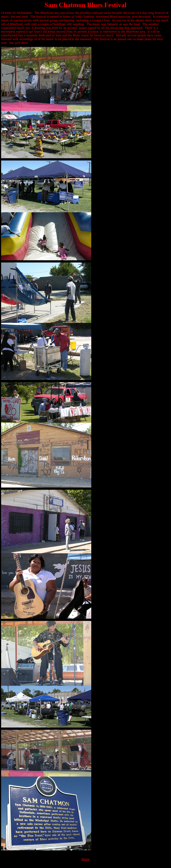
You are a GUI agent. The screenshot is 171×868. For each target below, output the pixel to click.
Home (85, 859)
